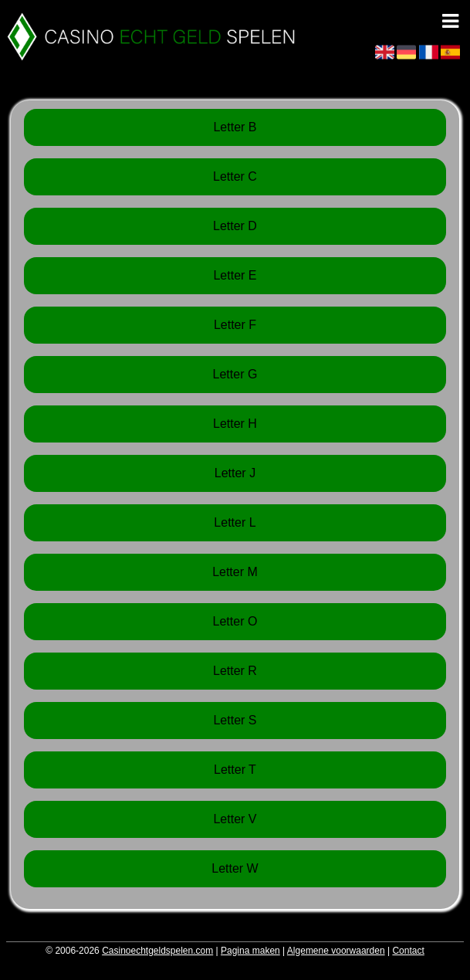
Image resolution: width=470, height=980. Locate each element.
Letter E (235, 275)
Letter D (235, 226)
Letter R (235, 671)
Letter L (235, 522)
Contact (408, 951)
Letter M (235, 572)
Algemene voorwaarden (336, 951)
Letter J (235, 473)
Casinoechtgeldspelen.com (157, 951)
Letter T (235, 770)
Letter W (235, 868)
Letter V (235, 819)
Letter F (235, 325)
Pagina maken (250, 951)
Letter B (235, 127)
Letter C (235, 176)
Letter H (235, 424)
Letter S (235, 720)
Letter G (235, 374)
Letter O (235, 621)
